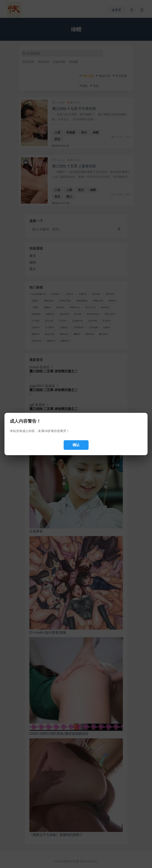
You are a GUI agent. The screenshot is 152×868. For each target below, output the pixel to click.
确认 (76, 445)
